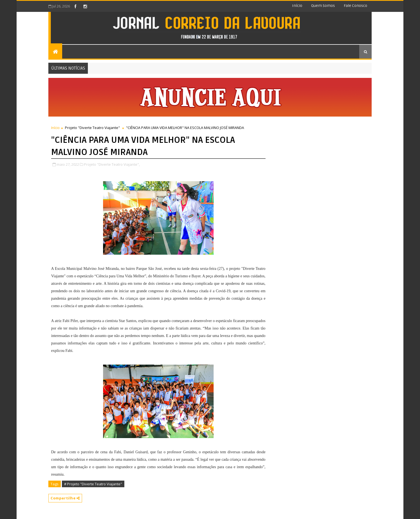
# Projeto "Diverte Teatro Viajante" (93, 484)
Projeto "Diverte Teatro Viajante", (112, 164)
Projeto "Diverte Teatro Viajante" (92, 128)
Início (297, 6)
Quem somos (323, 6)
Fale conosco (355, 6)
